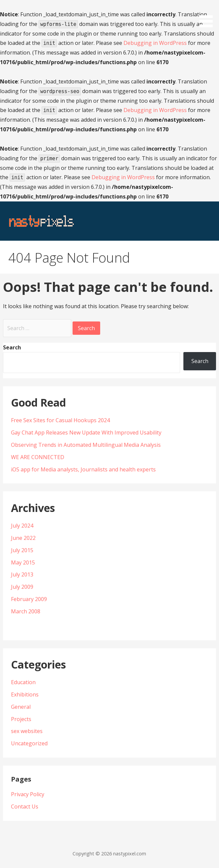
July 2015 (22, 550)
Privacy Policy (28, 794)
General (21, 707)
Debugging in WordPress (155, 43)
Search (12, 347)
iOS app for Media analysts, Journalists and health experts (83, 469)
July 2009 (22, 587)
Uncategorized (29, 743)
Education (23, 682)
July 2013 (22, 574)
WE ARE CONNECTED (38, 457)
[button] (208, 15)
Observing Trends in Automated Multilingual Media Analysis (86, 445)
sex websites (27, 731)
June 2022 (23, 538)
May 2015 (23, 562)
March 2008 (26, 611)
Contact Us (25, 806)
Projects (21, 719)
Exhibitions (25, 694)
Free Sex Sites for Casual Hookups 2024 (60, 420)
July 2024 (22, 526)
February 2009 (29, 599)
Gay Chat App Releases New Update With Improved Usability (86, 433)
